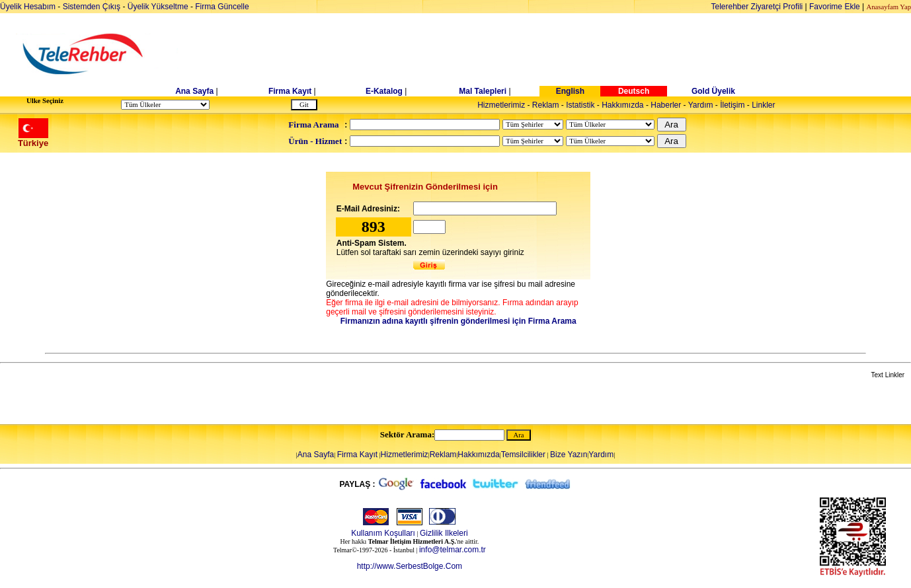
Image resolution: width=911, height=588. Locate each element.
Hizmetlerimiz (501, 105)
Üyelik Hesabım (28, 7)
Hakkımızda (622, 105)
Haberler (666, 105)
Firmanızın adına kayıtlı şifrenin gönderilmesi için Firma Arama (458, 321)
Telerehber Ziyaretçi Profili (757, 7)
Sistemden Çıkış (92, 7)
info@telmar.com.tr (453, 550)
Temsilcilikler (523, 455)
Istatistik (580, 105)
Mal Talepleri (483, 91)
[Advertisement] (557, 54)
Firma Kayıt (290, 91)
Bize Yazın (569, 455)
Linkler (763, 105)
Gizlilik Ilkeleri (444, 533)
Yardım (701, 105)
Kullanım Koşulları (383, 533)
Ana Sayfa (194, 91)
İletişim (732, 105)
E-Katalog (384, 91)
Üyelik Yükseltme (158, 7)
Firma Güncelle (222, 7)
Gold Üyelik (713, 91)
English (570, 91)
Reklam (546, 105)
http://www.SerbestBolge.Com (410, 566)
